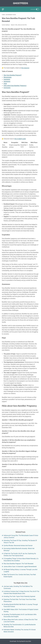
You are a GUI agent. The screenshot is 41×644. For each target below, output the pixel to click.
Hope (5, 84)
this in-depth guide (20, 139)
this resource (25, 68)
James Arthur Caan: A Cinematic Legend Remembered (20, 567)
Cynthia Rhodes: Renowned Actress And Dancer (18, 546)
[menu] (4, 9)
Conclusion (7, 88)
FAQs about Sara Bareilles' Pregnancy (15, 86)
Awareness (7, 81)
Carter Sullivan (6, 25)
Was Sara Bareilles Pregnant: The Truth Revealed (18, 564)
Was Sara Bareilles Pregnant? (13, 75)
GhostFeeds (20, 3)
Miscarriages (8, 77)
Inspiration (7, 79)
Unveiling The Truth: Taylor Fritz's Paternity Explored (19, 596)
